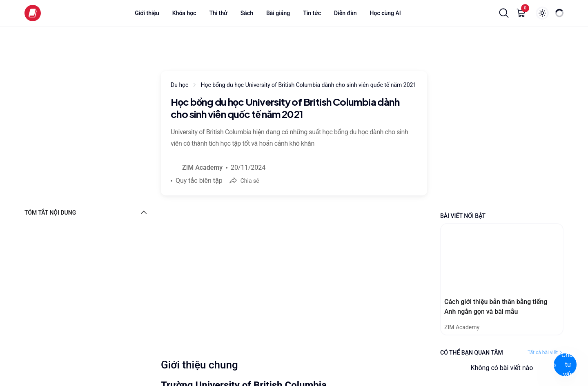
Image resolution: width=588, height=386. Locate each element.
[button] (504, 13)
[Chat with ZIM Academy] (541, 366)
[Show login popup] (542, 13)
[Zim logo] (33, 13)
